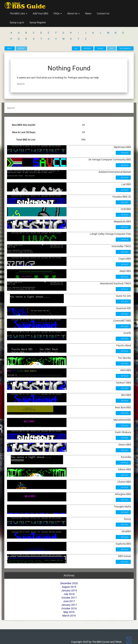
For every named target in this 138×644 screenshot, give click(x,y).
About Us (73, 13)
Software (125, 48)
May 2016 (69, 612)
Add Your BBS (40, 13)
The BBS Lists (19, 13)
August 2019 (69, 587)
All (76, 48)
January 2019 (69, 590)
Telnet (100, 48)
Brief (10, 48)
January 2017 (69, 605)
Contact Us (103, 13)
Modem (87, 48)
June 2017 (69, 601)
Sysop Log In (17, 22)
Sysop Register (38, 22)
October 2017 (69, 598)
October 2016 (69, 608)
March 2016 (69, 616)
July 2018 (69, 594)
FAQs (58, 13)
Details (124, 153)
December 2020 (69, 583)
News (88, 13)
